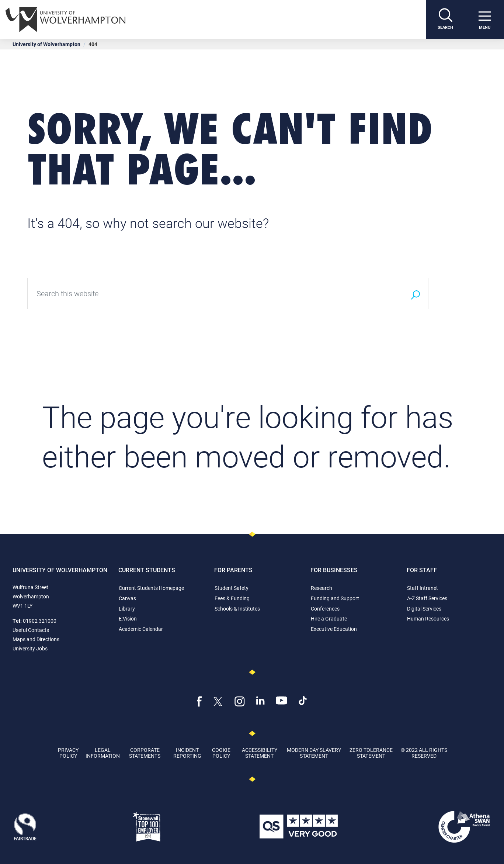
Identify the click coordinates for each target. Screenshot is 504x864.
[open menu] (484, 20)
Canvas (127, 598)
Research (321, 588)
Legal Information (103, 753)
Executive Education (334, 629)
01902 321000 (40, 621)
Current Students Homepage (151, 588)
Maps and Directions (36, 639)
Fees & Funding (232, 598)
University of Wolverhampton (46, 44)
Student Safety (232, 588)
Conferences (325, 609)
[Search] (445, 20)
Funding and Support (335, 598)
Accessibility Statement (260, 753)
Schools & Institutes (237, 609)
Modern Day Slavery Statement (314, 753)
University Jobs (30, 648)
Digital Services (424, 609)
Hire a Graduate (329, 618)
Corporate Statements (145, 753)
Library (127, 609)
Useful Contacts (31, 630)
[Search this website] (215, 293)
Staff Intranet (423, 588)
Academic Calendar (141, 629)
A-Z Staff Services (427, 598)
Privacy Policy (68, 753)
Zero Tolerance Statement (371, 753)
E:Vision (128, 618)
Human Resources (428, 618)
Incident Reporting (187, 753)
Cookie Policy (221, 753)
